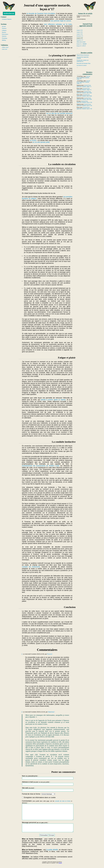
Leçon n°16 (80, 34)
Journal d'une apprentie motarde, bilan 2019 (84, 99)
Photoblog (4, 38)
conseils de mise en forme (63, 801)
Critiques (4, 30)
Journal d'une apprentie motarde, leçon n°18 (84, 105)
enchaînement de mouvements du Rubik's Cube (41, 466)
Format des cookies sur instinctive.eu (83, 61)
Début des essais (81, 42)
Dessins (4, 32)
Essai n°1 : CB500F (82, 44)
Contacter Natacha (7, 19)
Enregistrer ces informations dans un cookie (39, 797)
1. (22, 654)
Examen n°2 (80, 36)
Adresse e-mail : (47, 783)
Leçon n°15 (80, 32)
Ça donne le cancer (82, 65)
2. (22, 712)
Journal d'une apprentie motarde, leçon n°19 (84, 102)
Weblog (4, 40)
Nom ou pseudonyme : (47, 777)
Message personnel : (47, 831)
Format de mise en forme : (39, 794)
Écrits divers (5, 34)
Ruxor (49, 654)
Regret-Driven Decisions (83, 55)
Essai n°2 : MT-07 (81, 46)
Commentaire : (47, 812)
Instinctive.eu (9, 13)
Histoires (4, 36)
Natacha (51, 712)
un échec (33, 140)
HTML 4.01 (5, 47)
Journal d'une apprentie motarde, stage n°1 (83, 78)
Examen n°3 (80, 40)
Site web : (47, 789)
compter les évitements (31, 567)
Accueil (4, 26)
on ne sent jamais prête (41, 142)
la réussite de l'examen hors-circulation (41, 13)
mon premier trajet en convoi (61, 21)
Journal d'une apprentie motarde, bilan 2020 (84, 92)
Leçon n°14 (80, 30)
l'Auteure (4, 28)
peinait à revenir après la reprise (53, 400)
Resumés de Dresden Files (84, 63)
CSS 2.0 (4, 49)
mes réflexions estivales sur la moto (58, 24)
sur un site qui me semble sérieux (59, 113)
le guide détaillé (52, 854)
